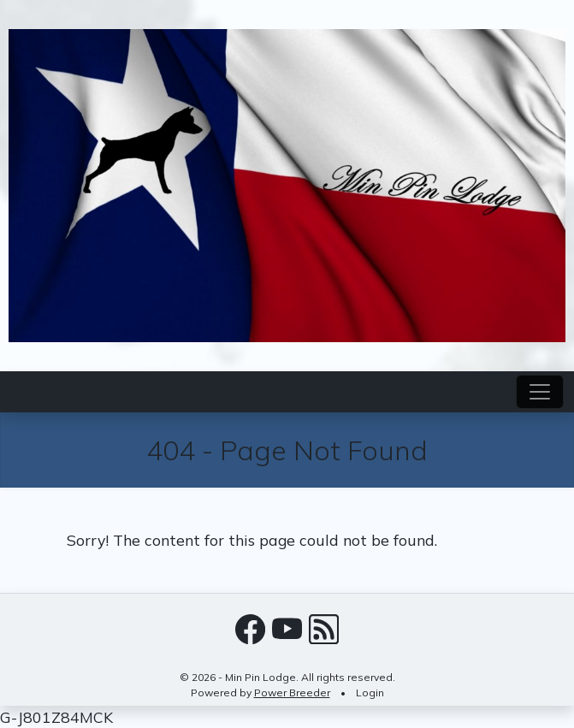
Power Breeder (292, 692)
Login (370, 692)
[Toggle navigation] (540, 392)
